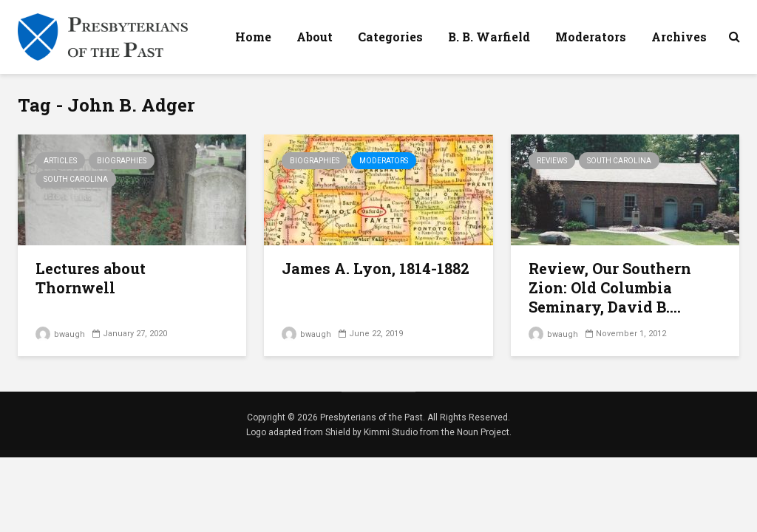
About (315, 37)
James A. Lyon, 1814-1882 (376, 268)
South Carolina (76, 179)
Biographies (122, 161)
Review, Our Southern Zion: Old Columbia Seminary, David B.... (610, 287)
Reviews (552, 161)
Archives (679, 37)
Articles (60, 161)
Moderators (591, 37)
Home (253, 37)
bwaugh (60, 334)
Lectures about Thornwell (91, 278)
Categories (390, 37)
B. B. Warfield (489, 37)
